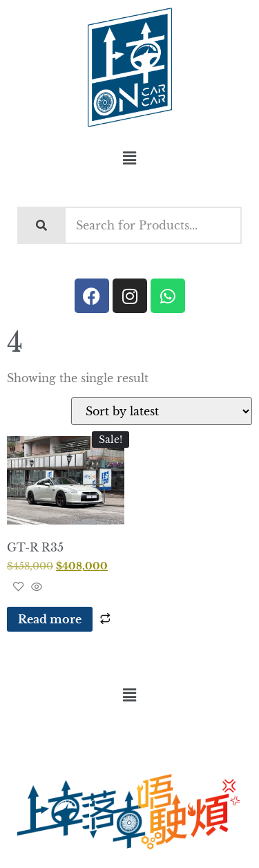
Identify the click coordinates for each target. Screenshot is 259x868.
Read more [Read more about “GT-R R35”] (50, 619)
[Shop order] (162, 411)
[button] (129, 158)
